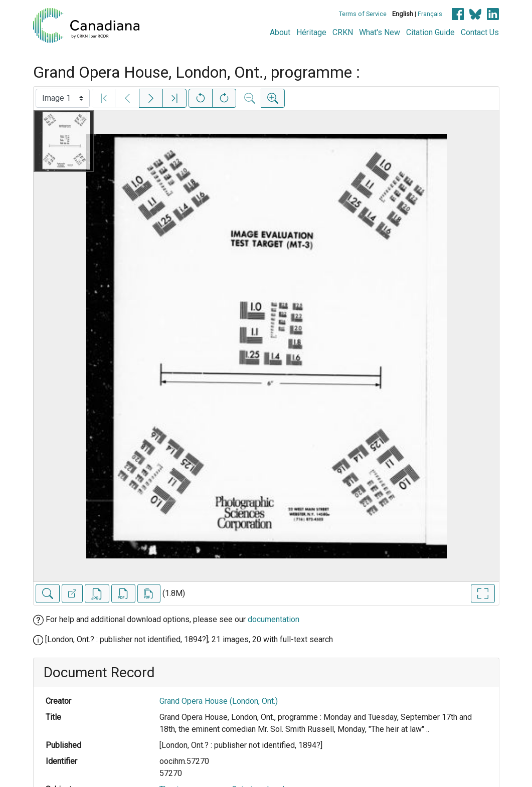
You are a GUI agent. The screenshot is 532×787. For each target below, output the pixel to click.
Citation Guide (430, 32)
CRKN (343, 32)
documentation (274, 619)
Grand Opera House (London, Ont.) (219, 701)
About (280, 32)
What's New (380, 32)
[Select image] (63, 98)
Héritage (311, 32)
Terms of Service (363, 14)
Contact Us (480, 32)
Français (430, 14)
